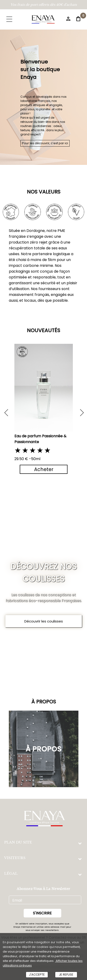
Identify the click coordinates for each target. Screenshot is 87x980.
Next (80, 410)
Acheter (43, 469)
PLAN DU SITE (18, 842)
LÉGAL (11, 873)
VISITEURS (15, 858)
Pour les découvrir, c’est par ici (45, 143)
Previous (6, 410)
